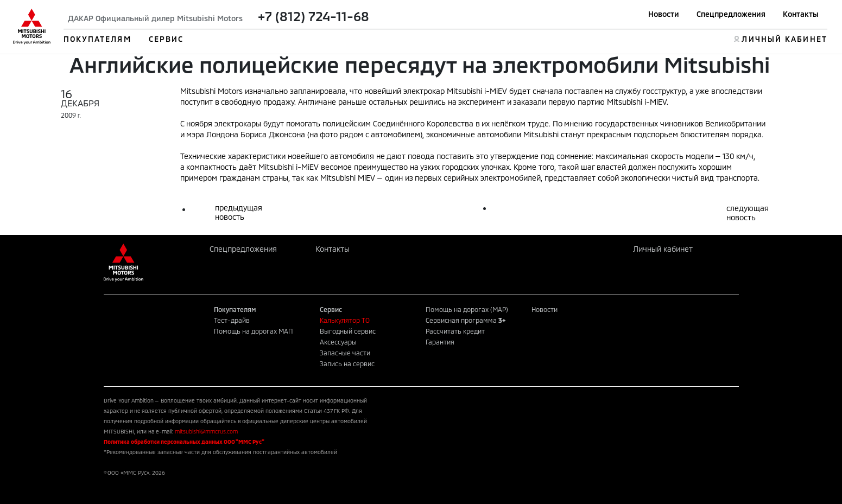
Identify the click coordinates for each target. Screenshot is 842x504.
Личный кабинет (663, 249)
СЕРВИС (166, 39)
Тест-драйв (232, 320)
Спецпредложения (731, 14)
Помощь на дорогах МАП (254, 331)
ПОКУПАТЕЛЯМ (97, 39)
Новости (664, 14)
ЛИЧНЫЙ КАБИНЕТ (784, 39)
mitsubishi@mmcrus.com (206, 431)
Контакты (801, 14)
